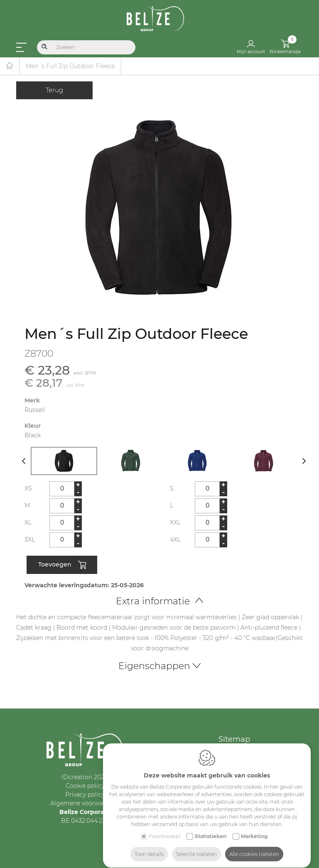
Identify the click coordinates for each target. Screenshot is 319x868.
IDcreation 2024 (85, 777)
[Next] (304, 461)
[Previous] (23, 461)
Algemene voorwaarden (85, 803)
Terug (54, 90)
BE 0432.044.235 (85, 821)
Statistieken (211, 828)
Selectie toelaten (196, 846)
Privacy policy (85, 794)
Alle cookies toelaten (254, 846)
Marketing (254, 828)
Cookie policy (85, 786)
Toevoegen (62, 565)
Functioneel (164, 828)
